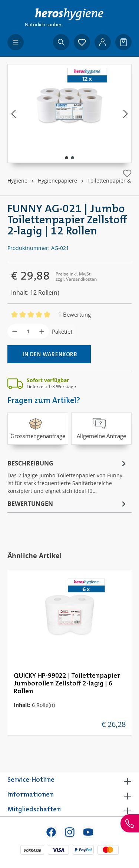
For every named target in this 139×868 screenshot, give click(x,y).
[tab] (68, 476)
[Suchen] (61, 42)
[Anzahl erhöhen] (42, 331)
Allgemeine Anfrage (101, 428)
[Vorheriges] (13, 113)
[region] (69, 113)
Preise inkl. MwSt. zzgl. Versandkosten (76, 276)
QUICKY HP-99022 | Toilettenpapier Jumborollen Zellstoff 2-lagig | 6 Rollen (67, 684)
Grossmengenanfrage (38, 428)
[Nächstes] (126, 113)
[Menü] (16, 42)
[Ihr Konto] (103, 42)
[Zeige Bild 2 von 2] (72, 158)
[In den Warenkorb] (49, 354)
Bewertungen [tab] (68, 504)
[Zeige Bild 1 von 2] (66, 158)
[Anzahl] (28, 331)
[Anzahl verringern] (15, 331)
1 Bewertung (75, 314)
